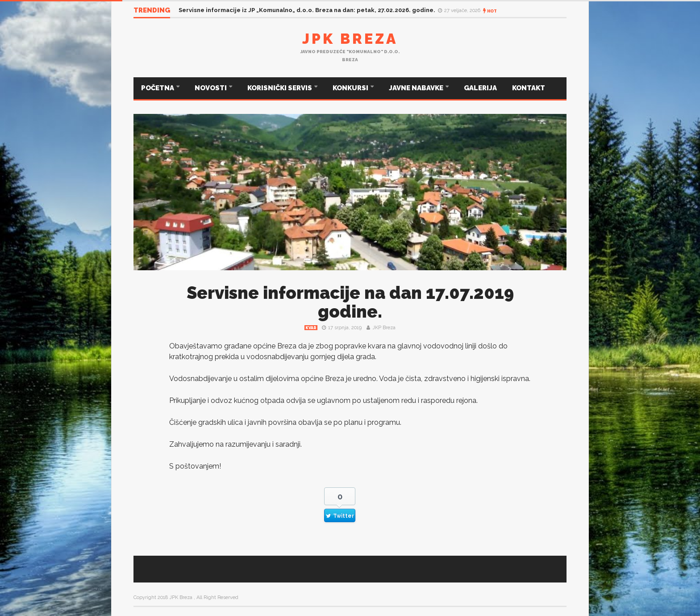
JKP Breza (384, 328)
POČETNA (158, 88)
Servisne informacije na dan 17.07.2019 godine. (350, 302)
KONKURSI (351, 88)
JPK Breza (350, 39)
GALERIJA (480, 88)
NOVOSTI (211, 88)
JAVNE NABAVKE (417, 88)
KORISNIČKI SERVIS (280, 88)
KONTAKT (529, 88)
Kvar (311, 328)
